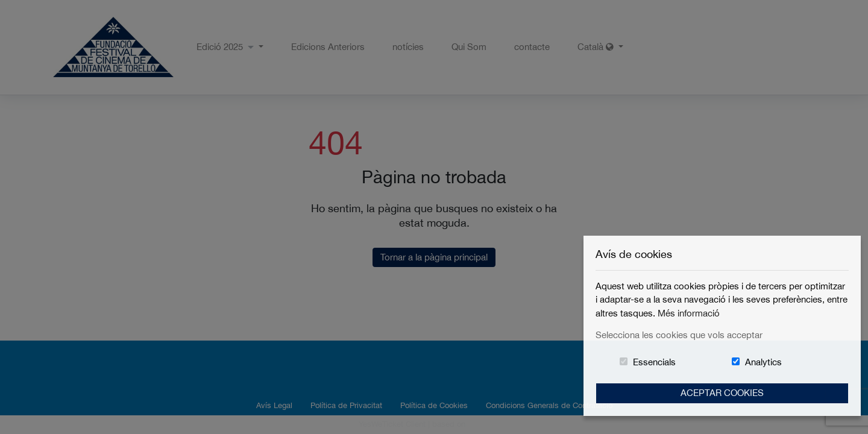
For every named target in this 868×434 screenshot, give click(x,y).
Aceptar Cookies (722, 393)
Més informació (689, 313)
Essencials (654, 362)
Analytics (763, 362)
